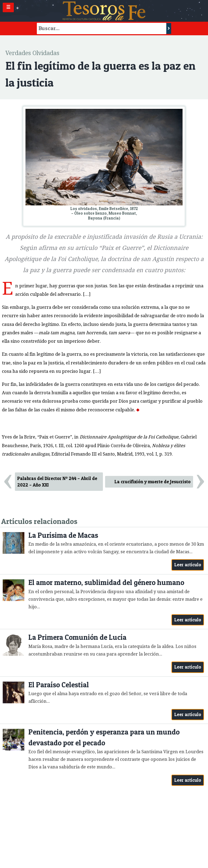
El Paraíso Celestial (59, 685)
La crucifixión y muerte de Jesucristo (153, 482)
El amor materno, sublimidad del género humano (106, 582)
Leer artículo (188, 565)
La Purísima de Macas (63, 535)
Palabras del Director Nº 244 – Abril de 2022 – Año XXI (57, 482)
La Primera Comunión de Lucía (77, 637)
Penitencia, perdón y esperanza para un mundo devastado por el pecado (104, 737)
